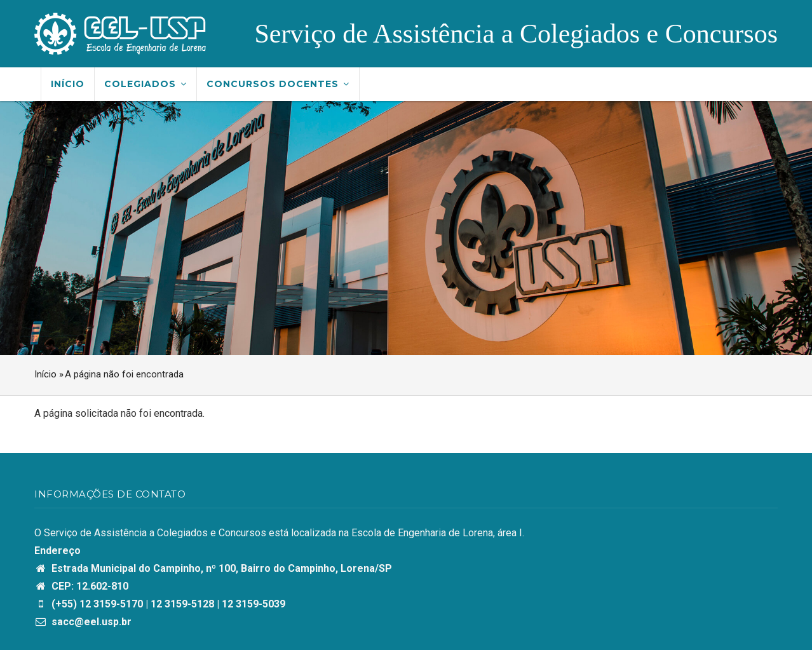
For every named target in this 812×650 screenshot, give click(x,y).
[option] (406, 228)
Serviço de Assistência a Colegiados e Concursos (516, 34)
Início (68, 84)
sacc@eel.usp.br (83, 622)
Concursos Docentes (278, 84)
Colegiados (145, 84)
